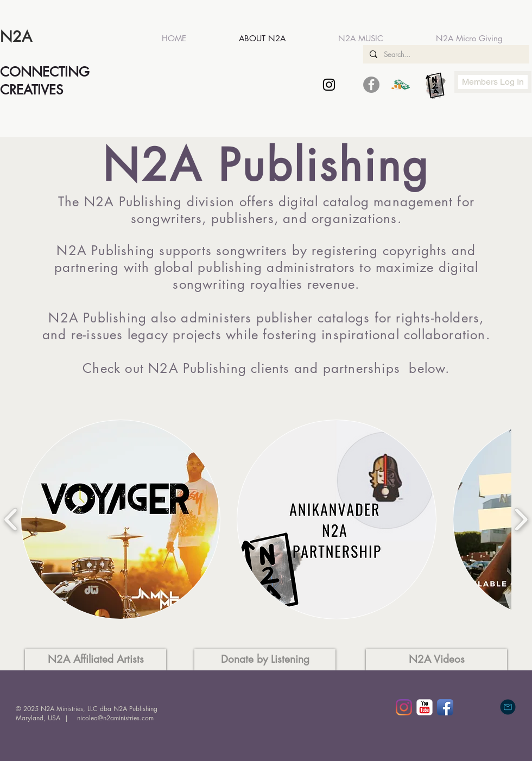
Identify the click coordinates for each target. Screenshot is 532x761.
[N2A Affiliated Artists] (96, 659)
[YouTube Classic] (425, 707)
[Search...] (445, 54)
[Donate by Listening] (265, 659)
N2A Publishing (133, 202)
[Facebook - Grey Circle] (371, 85)
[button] (121, 519)
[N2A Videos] (436, 659)
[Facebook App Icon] (445, 707)
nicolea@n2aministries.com (115, 718)
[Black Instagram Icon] (329, 85)
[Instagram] (404, 707)
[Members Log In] (493, 82)
